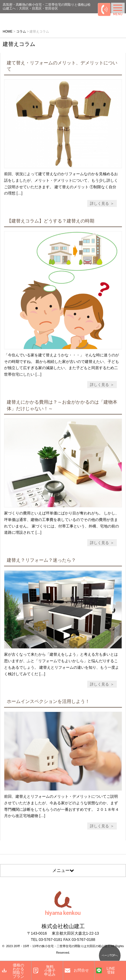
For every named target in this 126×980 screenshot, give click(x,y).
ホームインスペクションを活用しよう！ (48, 701)
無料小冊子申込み (50, 970)
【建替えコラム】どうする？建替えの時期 (51, 221)
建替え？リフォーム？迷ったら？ (41, 560)
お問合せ (81, 970)
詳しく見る (99, 203)
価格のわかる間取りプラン (18, 971)
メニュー (63, 870)
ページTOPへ (110, 955)
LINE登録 (111, 970)
